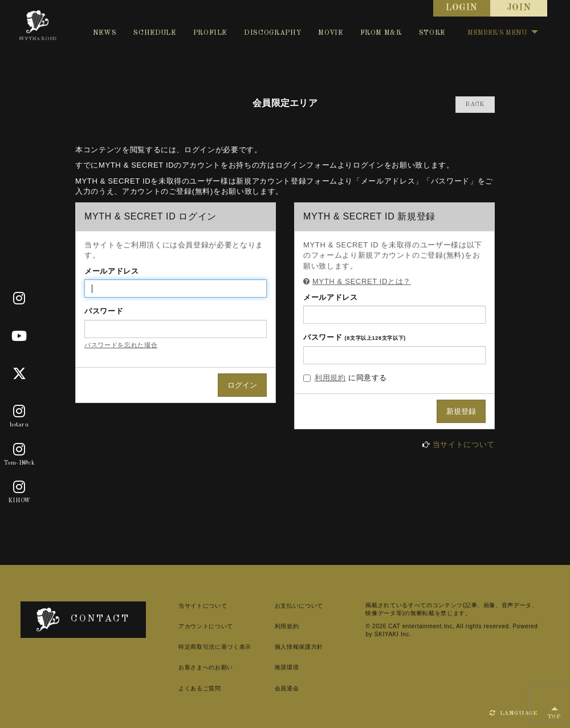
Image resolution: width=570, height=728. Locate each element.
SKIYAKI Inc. (393, 634)
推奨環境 (287, 667)
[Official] (19, 299)
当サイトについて (464, 444)
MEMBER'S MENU (503, 33)
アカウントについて (206, 626)
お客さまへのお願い (206, 667)
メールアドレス (112, 271)
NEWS (105, 33)
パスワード (104, 311)
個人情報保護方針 (299, 647)
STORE (432, 33)
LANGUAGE (514, 713)
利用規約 (330, 378)
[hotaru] (19, 412)
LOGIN (462, 8)
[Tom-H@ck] (19, 450)
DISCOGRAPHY (272, 33)
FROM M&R (381, 33)
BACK (475, 105)
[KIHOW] (19, 487)
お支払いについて (299, 606)
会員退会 (287, 688)
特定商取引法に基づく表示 (215, 647)
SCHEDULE (154, 33)
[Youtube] (19, 336)
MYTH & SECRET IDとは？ (362, 281)
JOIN (519, 8)
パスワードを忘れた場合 (121, 345)
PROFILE (210, 33)
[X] (20, 374)
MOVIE (330, 33)
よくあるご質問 (200, 688)
